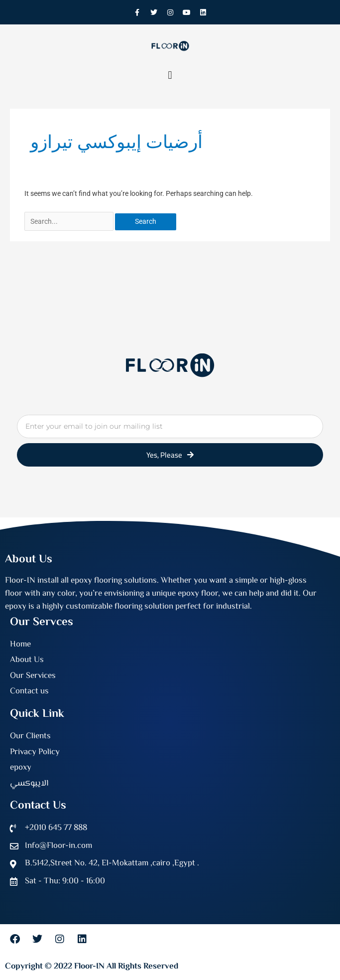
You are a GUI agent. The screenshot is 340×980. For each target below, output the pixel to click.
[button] (170, 75)
